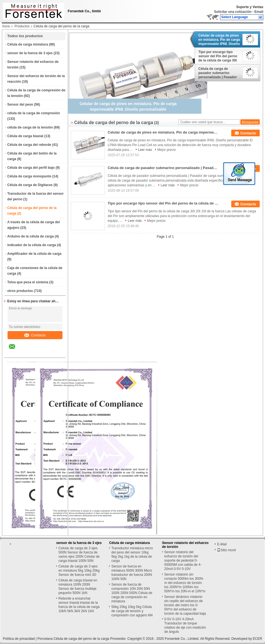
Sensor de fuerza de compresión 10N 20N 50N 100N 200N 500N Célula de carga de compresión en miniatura (132, 593)
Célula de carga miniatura (28, 44)
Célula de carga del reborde (29, 145)
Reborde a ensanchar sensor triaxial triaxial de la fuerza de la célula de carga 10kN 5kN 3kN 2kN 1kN (79, 605)
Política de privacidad (19, 639)
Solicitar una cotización (233, 12)
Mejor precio (167, 150)
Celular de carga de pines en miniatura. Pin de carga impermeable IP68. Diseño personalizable (219, 40)
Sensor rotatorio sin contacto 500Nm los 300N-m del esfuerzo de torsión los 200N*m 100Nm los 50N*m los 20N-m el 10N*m (185, 583)
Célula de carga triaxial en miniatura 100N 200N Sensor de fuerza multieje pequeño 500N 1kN (78, 587)
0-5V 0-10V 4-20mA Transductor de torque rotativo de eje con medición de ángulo (185, 625)
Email (259, 12)
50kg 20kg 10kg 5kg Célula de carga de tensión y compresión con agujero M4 (132, 611)
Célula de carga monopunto (29, 176)
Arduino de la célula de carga (31, 236)
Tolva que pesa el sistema (28, 282)
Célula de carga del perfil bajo (31, 168)
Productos (22, 26)
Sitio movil (226, 550)
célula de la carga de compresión (34, 113)
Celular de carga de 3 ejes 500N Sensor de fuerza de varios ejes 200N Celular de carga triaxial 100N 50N (79, 554)
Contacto (35, 335)
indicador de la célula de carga (32, 245)
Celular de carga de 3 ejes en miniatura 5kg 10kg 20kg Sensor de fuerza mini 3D (79, 571)
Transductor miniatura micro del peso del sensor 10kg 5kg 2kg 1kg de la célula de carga (132, 554)
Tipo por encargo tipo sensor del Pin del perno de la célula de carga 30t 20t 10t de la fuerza (218, 56)
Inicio (6, 26)
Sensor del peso (20, 104)
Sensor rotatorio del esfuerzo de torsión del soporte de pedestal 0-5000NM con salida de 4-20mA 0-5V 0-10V (183, 560)
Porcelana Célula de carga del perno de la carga (73, 639)
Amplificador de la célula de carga (34, 254)
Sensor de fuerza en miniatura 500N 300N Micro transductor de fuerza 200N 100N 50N (132, 573)
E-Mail (222, 544)
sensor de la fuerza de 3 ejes (30, 53)
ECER (257, 639)
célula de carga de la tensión (30, 127)
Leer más (145, 150)
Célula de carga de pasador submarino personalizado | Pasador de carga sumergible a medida (218, 73)
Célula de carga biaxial (25, 136)
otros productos (20, 291)
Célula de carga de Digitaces (30, 185)
